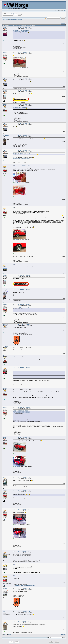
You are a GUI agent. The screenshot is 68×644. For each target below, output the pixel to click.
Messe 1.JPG (15, 525)
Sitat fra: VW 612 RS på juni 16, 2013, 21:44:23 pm (21, 30)
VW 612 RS (5, 52)
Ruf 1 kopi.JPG (16, 240)
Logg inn (15, 20)
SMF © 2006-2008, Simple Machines (38, 642)
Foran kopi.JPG (16, 182)
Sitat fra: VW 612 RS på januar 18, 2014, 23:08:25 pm (21, 370)
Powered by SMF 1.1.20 (28, 642)
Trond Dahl (5, 588)
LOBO (4, 79)
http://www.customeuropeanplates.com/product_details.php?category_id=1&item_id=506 (26, 38)
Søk (12, 20)
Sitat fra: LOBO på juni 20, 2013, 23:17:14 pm (20, 107)
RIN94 (4, 611)
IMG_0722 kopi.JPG (16, 453)
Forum (7, 22)
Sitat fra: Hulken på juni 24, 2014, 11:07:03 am (20, 493)
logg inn (14, 13)
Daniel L (4, 28)
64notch (4, 264)
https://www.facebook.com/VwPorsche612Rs (22, 158)
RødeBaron (5, 91)
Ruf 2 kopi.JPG (16, 253)
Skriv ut (63, 24)
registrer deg (20, 13)
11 (10, 24)
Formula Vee (5, 325)
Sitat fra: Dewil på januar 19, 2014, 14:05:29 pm (20, 410)
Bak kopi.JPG (15, 196)
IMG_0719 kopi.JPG (16, 466)
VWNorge (4, 22)
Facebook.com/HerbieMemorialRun (25, 386)
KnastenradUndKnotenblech (8, 564)
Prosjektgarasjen (12, 22)
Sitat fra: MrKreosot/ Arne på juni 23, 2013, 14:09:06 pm (22, 153)
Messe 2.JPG (15, 538)
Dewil (4, 367)
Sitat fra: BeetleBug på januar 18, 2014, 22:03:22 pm (21, 307)
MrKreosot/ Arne (6, 135)
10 (9, 24)
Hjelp (10, 20)
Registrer (19, 20)
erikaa (4, 356)
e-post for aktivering (13, 14)
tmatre (4, 551)
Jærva (4, 621)
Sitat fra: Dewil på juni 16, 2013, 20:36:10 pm (20, 31)
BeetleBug (5, 289)
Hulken (4, 477)
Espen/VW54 (5, 347)
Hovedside (6, 20)
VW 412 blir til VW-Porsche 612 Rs (22, 22)
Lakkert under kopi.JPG (17, 68)
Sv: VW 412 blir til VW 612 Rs (24, 28)
